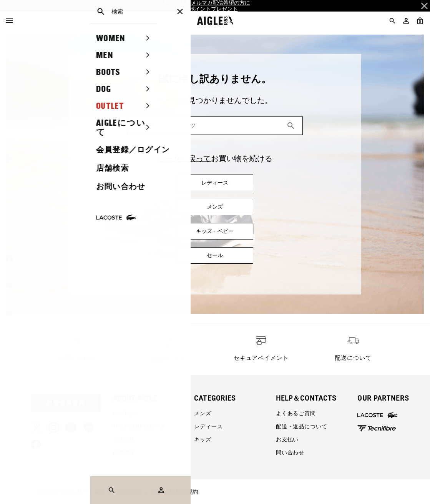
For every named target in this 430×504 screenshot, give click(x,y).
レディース (208, 426)
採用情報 (124, 452)
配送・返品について (302, 426)
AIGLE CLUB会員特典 (139, 426)
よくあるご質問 (296, 413)
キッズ (203, 439)
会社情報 (124, 439)
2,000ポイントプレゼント (207, 9)
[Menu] (9, 21)
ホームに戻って (184, 158)
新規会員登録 (66, 403)
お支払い (287, 439)
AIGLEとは (126, 413)
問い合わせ (290, 452)
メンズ (203, 413)
